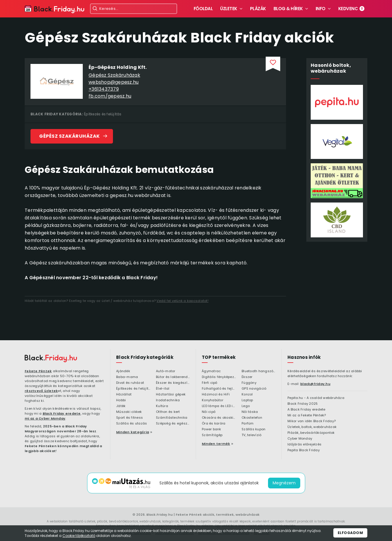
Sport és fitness (130, 418)
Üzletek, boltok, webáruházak (312, 427)
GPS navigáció (254, 389)
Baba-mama (127, 377)
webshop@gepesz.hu (114, 82)
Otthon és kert (168, 412)
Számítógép (212, 435)
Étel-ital (163, 389)
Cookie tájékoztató (79, 536)
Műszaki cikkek (129, 412)
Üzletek (229, 9)
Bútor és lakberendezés (173, 377)
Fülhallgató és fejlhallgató (219, 389)
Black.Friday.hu (160, 515)
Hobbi (121, 400)
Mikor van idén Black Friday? (312, 421)
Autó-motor (166, 371)
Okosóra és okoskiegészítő (219, 418)
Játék (121, 406)
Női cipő (209, 412)
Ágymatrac (211, 371)
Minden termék (216, 444)
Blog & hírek (288, 9)
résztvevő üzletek (41, 391)
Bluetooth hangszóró (259, 371)
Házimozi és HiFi (216, 395)
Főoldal (203, 9)
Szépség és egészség (173, 424)
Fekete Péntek (38, 371)
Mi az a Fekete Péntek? (307, 415)
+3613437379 (104, 89)
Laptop (247, 400)
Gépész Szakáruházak (114, 75)
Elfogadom (350, 533)
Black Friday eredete (62, 413)
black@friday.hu (315, 384)
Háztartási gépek (171, 395)
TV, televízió (251, 435)
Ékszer (247, 377)
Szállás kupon (253, 429)
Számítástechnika (172, 418)
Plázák (258, 9)
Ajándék (123, 371)
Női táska (250, 412)
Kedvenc (351, 9)
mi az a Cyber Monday (45, 418)
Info (321, 9)
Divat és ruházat (130, 383)
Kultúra (162, 406)
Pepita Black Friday (304, 450)
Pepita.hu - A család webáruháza (316, 398)
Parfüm (248, 424)
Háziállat (124, 395)
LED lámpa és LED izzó (219, 406)
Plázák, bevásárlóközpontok (311, 433)
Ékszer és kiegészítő (173, 383)
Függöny (249, 383)
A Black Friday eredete (306, 410)
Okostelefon (252, 418)
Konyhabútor (213, 400)
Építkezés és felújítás (103, 114)
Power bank (212, 429)
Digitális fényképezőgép (219, 377)
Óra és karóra (214, 424)
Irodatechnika (168, 400)
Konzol (247, 395)
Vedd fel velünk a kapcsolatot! (182, 301)
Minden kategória (133, 432)
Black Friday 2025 (303, 404)
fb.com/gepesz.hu (110, 96)
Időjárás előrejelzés (304, 445)
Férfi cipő (210, 383)
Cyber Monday (300, 439)
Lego (246, 406)
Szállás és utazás (132, 424)
